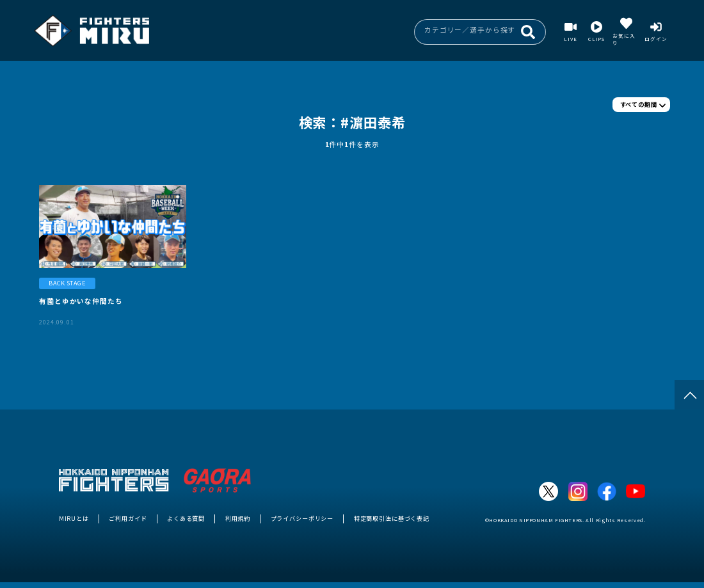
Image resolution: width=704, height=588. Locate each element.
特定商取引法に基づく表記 (392, 518)
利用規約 (238, 518)
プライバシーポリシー (302, 518)
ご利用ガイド (128, 518)
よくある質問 (186, 518)
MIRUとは (74, 518)
